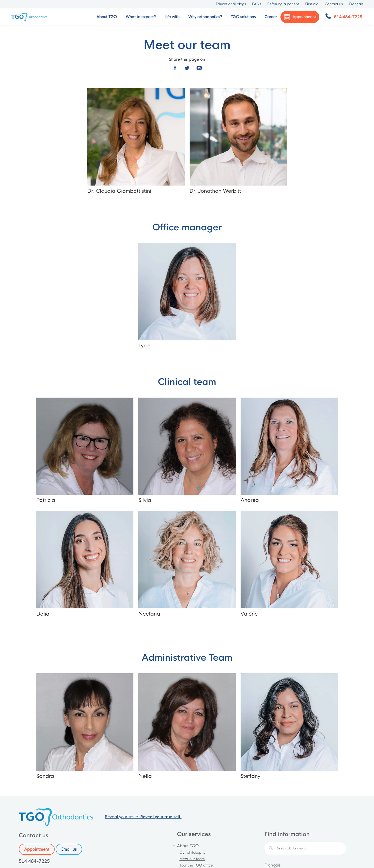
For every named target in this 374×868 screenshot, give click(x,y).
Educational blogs (231, 4)
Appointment (37, 849)
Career (271, 17)
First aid (312, 4)
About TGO (188, 846)
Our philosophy (192, 853)
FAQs (256, 4)
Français (273, 865)
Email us (69, 849)
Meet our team (192, 859)
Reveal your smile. (143, 817)
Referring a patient (283, 4)
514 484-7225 (34, 862)
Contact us (334, 4)
